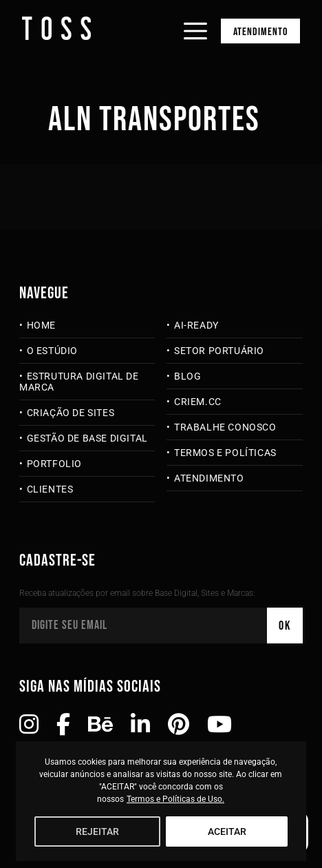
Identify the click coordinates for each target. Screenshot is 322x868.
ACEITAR (227, 831)
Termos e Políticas (225, 453)
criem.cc (198, 402)
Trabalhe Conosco (225, 427)
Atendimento (260, 32)
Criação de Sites (71, 413)
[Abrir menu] (195, 19)
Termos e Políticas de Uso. (175, 799)
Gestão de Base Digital (87, 438)
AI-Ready (196, 325)
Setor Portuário (219, 351)
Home (41, 325)
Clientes (50, 489)
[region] (161, 801)
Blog (187, 376)
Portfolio (54, 464)
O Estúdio (52, 351)
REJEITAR (97, 831)
